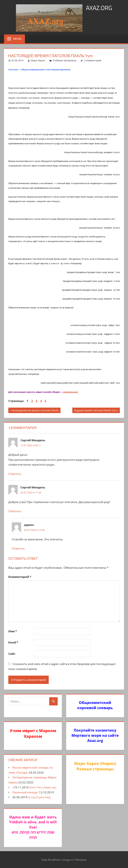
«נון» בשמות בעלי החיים (34, 787)
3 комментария (93, 60)
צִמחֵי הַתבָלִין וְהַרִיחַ (39, 797)
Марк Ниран (38, 60)
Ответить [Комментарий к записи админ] (18, 548)
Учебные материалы (64, 60)
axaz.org (99, 8)
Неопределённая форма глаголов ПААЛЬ (35, 411)
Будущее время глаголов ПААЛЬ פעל (95, 411)
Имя (13, 631)
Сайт (12, 654)
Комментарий (20, 577)
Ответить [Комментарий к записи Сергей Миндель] (15, 474)
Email (13, 642)
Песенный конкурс (25, 792)
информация (70, 392)
